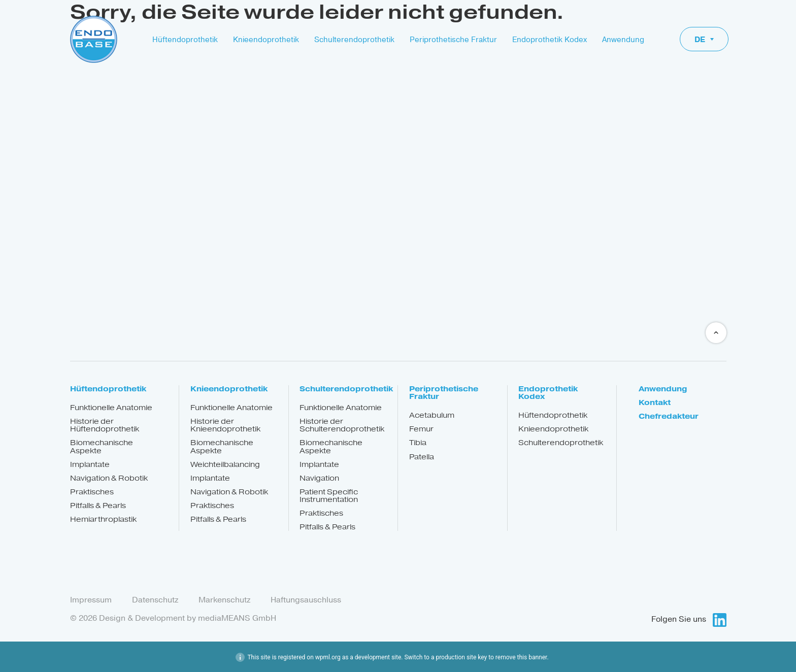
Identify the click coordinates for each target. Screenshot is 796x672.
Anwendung (623, 40)
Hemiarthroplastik (103, 519)
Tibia (418, 443)
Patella (422, 457)
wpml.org (328, 656)
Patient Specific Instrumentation (329, 496)
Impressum (91, 600)
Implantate (90, 465)
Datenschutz (155, 600)
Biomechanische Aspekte (102, 447)
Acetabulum (432, 415)
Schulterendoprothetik (354, 40)
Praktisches (92, 492)
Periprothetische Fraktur (453, 40)
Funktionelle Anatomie (111, 408)
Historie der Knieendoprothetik (225, 425)
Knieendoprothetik (266, 40)
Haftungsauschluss (306, 600)
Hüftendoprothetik (185, 40)
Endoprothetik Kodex (550, 40)
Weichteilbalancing (225, 465)
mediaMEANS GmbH (237, 618)
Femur (421, 429)
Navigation (319, 478)
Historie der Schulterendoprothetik (342, 425)
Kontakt (655, 403)
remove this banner (521, 656)
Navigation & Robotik (109, 478)
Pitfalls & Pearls (98, 506)
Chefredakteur (669, 416)
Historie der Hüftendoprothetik (105, 425)
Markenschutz (224, 600)
